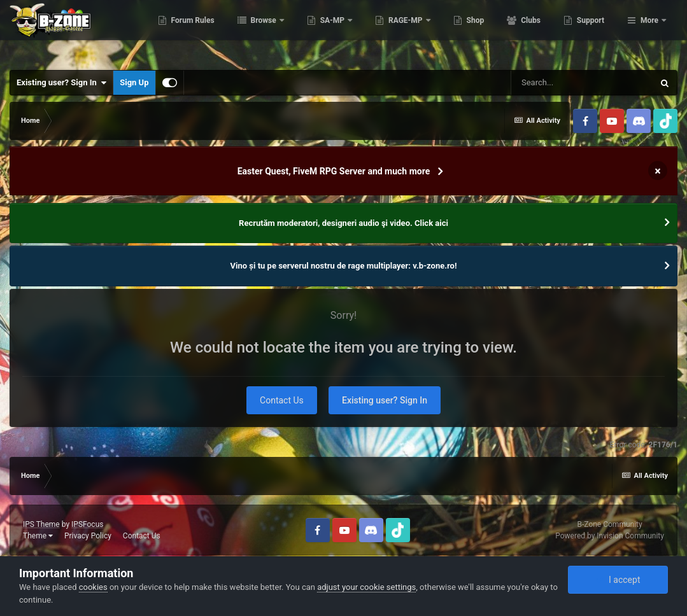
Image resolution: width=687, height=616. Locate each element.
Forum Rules (256, 32)
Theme (38, 536)
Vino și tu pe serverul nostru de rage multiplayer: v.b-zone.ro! (344, 266)
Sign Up (134, 82)
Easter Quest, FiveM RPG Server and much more (334, 171)
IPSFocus (87, 524)
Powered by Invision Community (610, 536)
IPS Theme (41, 524)
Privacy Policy (88, 536)
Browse (327, 32)
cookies (93, 587)
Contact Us (282, 400)
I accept (618, 580)
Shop (538, 32)
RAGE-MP (469, 32)
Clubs (593, 32)
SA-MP (396, 32)
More (649, 32)
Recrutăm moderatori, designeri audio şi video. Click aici (343, 223)
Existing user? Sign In (61, 83)
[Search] (582, 83)
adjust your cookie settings (366, 587)
